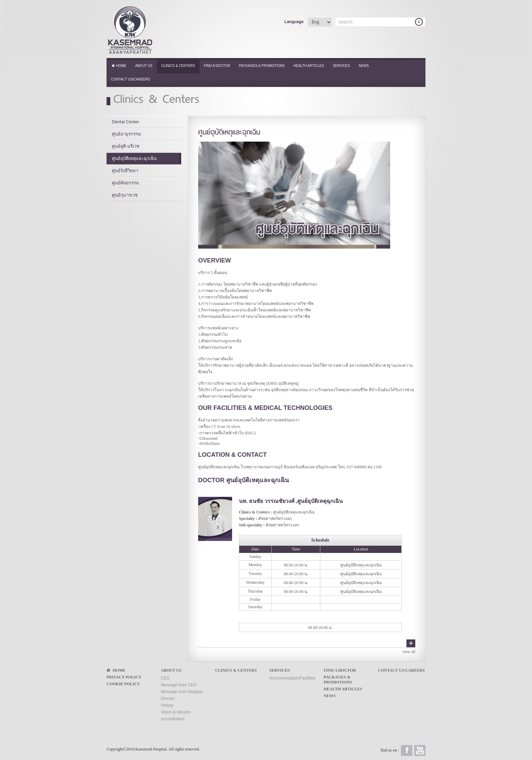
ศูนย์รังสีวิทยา (125, 171)
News (364, 66)
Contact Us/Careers (130, 79)
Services (341, 66)
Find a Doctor (217, 66)
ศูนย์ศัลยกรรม (126, 183)
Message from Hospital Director (182, 695)
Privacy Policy (124, 677)
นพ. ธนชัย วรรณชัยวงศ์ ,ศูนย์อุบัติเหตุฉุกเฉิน (291, 501)
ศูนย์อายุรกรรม (127, 134)
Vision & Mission (176, 712)
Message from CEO (179, 685)
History (167, 705)
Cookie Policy (123, 684)
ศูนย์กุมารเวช (125, 195)
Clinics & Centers (178, 66)
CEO (165, 678)
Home (119, 66)
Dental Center (126, 122)
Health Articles (309, 66)
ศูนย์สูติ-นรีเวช (126, 146)
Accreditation (173, 719)
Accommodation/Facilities (292, 678)
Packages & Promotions (262, 66)
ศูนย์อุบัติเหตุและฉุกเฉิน (134, 158)
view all (409, 652)
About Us (144, 66)
